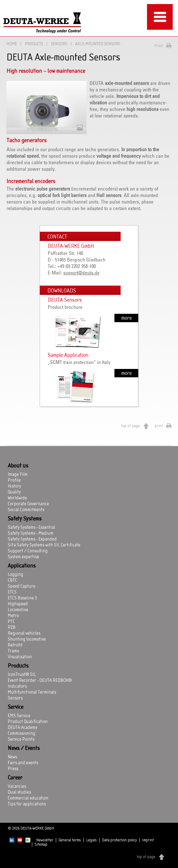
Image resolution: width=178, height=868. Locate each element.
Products (34, 44)
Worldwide (17, 498)
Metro (13, 616)
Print (159, 46)
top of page (131, 426)
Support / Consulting (28, 551)
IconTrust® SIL (22, 675)
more (127, 318)
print (159, 426)
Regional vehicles (24, 633)
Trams (13, 651)
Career (15, 778)
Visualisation (20, 657)
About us (18, 466)
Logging (16, 575)
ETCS (12, 592)
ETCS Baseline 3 (22, 598)
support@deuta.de (81, 273)
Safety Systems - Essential (31, 528)
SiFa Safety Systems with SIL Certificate (44, 545)
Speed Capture (22, 586)
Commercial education (28, 798)
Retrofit (15, 645)
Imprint (148, 840)
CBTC (12, 581)
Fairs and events (23, 763)
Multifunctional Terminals (32, 692)
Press (13, 769)
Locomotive (18, 610)
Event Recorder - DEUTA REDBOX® (40, 681)
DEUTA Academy (22, 728)
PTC (11, 622)
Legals (91, 840)
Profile (14, 480)
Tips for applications (27, 804)
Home (12, 44)
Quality (14, 492)
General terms (70, 840)
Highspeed (18, 604)
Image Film (18, 475)
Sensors (59, 44)
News (12, 757)
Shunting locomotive (27, 639)
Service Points (21, 739)
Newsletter (45, 840)
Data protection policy (119, 840)
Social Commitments (26, 510)
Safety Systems (25, 519)
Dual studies (19, 792)
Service (16, 707)
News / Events (24, 748)
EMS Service (19, 716)
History (14, 486)
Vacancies (17, 787)
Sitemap (41, 844)
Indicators (17, 686)
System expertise (23, 557)
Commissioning (22, 734)
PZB (12, 628)
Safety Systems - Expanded (32, 539)
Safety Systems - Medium (31, 533)
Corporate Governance (28, 504)
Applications (22, 566)
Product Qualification (28, 722)
